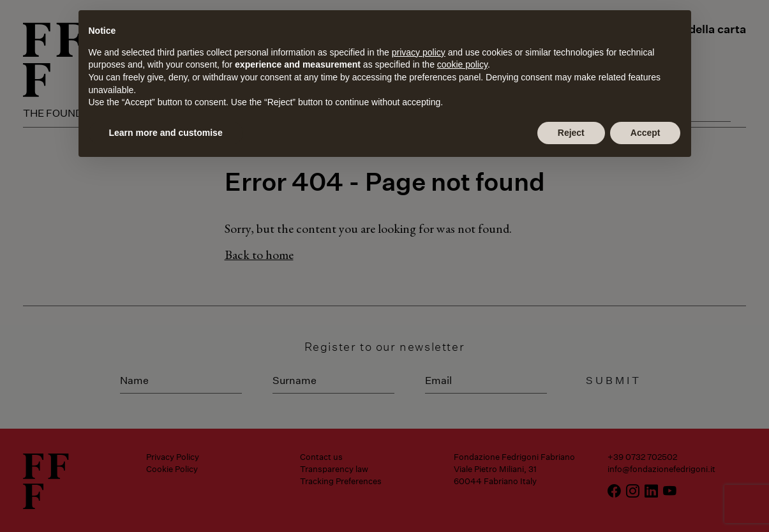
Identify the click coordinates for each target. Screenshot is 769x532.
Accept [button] (646, 133)
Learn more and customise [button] (166, 133)
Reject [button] (571, 133)
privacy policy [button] (419, 52)
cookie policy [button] (462, 64)
